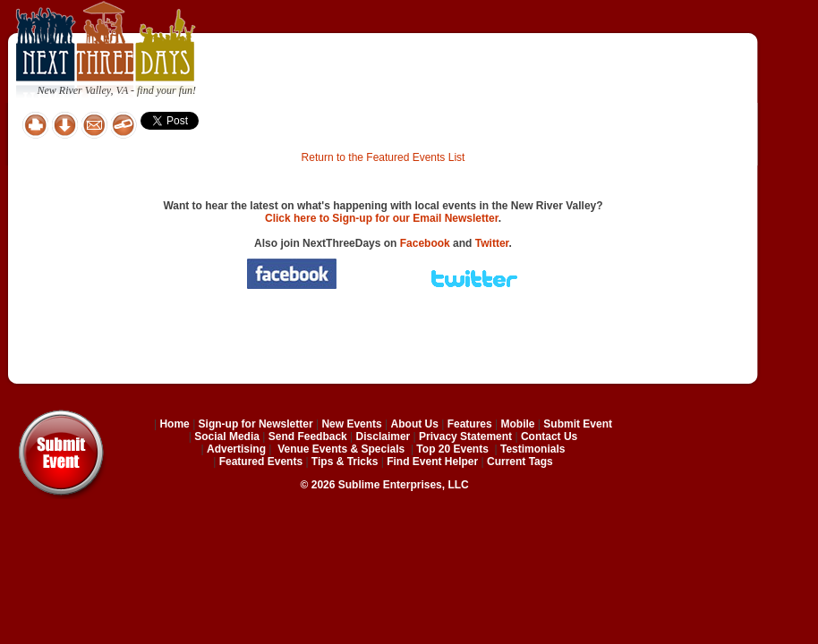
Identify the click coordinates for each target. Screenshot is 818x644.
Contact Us (549, 436)
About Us (415, 424)
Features (470, 424)
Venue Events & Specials (341, 449)
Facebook (425, 243)
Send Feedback (308, 436)
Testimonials (533, 449)
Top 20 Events (452, 449)
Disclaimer (383, 436)
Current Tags (520, 462)
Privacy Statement (465, 436)
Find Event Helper (432, 462)
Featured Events (261, 462)
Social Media (227, 436)
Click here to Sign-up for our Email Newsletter (382, 218)
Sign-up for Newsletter (256, 424)
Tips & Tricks (345, 462)
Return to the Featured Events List (383, 157)
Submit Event (578, 424)
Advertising (236, 449)
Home (174, 424)
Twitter (492, 243)
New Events (351, 424)
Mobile (518, 424)
